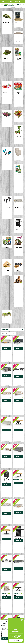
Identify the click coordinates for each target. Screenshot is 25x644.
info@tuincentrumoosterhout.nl (12, 572)
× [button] (23, 621)
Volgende (23, 536)
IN (14, 561)
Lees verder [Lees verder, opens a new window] (9, 630)
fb (19, 5)
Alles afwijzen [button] (19, 638)
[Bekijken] (17, 5)
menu (2, 5)
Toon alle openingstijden (13, 593)
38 (21, 536)
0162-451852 (12, 571)
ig (21, 5)
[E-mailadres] (12, 551)
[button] (12, 642)
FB (11, 561)
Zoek (23, 5)
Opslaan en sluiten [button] (7, 638)
